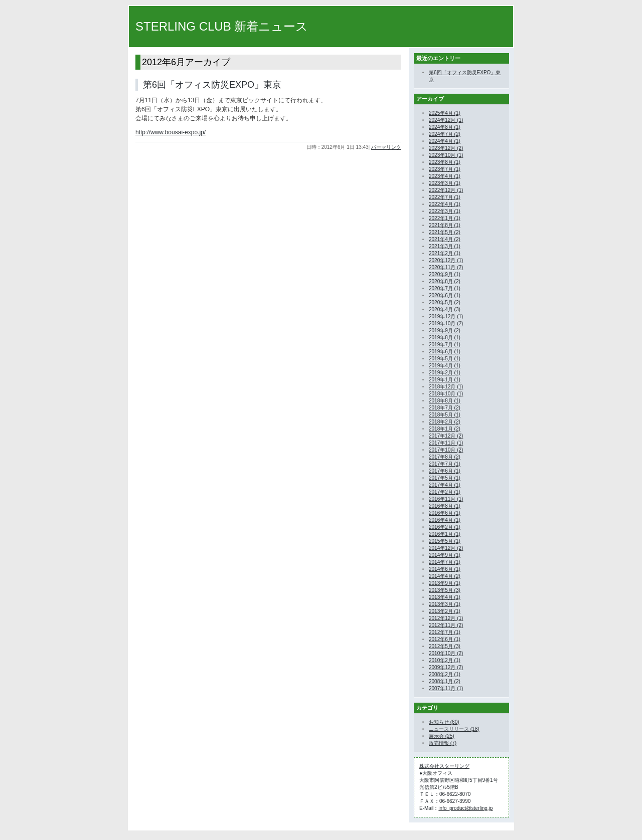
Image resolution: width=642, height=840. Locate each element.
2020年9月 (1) (445, 274)
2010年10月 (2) (446, 653)
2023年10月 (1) (446, 155)
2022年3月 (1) (445, 211)
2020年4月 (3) (445, 309)
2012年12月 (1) (446, 618)
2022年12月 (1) (446, 190)
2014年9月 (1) (445, 555)
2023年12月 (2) (446, 148)
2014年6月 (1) (445, 569)
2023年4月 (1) (445, 176)
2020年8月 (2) (445, 281)
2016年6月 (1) (445, 513)
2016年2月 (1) (445, 527)
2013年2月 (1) (445, 611)
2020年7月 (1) (445, 288)
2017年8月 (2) (445, 457)
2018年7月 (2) (445, 408)
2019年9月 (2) (445, 331)
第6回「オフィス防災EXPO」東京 (212, 85)
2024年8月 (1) (445, 127)
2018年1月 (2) (445, 429)
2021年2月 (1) (445, 253)
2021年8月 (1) (445, 225)
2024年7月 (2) (445, 134)
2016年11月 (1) (446, 499)
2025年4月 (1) (445, 113)
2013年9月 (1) (445, 583)
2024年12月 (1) (446, 120)
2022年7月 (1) (445, 197)
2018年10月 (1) (446, 394)
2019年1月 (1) (445, 380)
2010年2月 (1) (445, 660)
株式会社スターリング (444, 766)
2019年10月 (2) (446, 324)
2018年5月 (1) (445, 415)
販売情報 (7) (443, 743)
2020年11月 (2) (446, 267)
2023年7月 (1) (445, 169)
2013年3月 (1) (445, 604)
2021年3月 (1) (445, 246)
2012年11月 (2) (446, 625)
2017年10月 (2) (446, 450)
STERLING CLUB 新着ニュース (222, 26)
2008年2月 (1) (445, 674)
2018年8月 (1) (445, 401)
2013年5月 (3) (445, 590)
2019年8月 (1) (445, 338)
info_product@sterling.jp (465, 808)
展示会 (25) (442, 736)
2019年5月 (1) (445, 359)
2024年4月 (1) (445, 141)
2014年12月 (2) (446, 548)
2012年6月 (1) (445, 639)
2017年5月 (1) (445, 478)
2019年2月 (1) (445, 373)
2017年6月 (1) (445, 471)
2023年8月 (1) (445, 162)
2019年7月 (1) (445, 345)
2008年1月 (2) (445, 681)
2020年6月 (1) (445, 295)
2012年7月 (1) (445, 632)
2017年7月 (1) (445, 464)
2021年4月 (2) (445, 239)
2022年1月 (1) (445, 218)
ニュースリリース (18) (454, 729)
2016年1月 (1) (445, 534)
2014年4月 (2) (445, 576)
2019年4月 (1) (445, 366)
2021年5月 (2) (445, 232)
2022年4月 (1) (445, 204)
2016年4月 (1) (445, 520)
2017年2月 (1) (445, 492)
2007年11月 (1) (446, 688)
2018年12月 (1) (446, 387)
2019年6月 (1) (445, 352)
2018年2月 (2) (445, 422)
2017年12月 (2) (446, 436)
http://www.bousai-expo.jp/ (171, 132)
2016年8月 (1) (445, 506)
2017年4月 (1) (445, 485)
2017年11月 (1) (446, 443)
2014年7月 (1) (445, 562)
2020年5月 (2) (445, 302)
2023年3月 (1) (445, 183)
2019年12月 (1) (446, 317)
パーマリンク (386, 147)
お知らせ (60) (444, 722)
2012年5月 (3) (445, 646)
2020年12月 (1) (446, 260)
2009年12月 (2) (446, 667)
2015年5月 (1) (445, 541)
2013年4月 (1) (445, 597)
